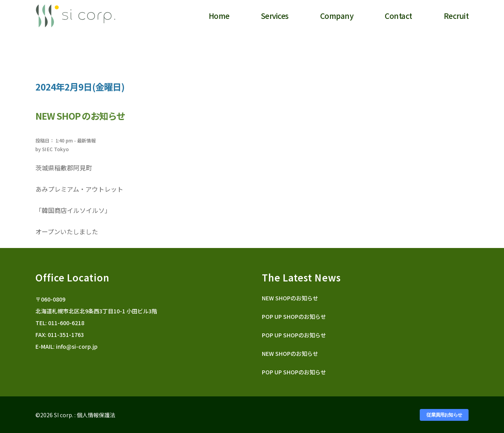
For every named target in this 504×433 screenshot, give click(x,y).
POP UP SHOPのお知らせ (294, 316)
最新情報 (87, 140)
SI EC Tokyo (56, 149)
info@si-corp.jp (77, 346)
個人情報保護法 (96, 415)
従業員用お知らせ (444, 415)
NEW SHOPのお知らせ (290, 298)
